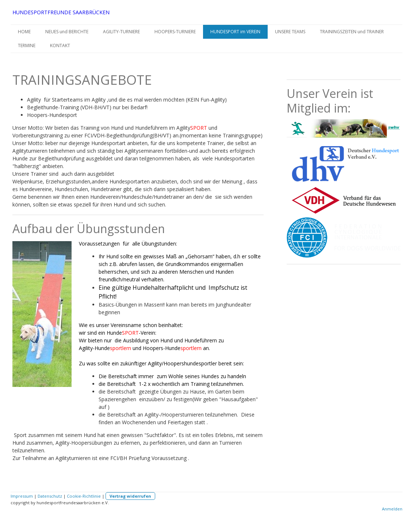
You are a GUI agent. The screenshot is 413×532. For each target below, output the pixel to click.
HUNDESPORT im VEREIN (235, 32)
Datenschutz (50, 496)
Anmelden (392, 509)
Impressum (22, 496)
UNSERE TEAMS (290, 32)
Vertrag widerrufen (130, 496)
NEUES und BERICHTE (67, 32)
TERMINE (27, 45)
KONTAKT (60, 45)
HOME (24, 32)
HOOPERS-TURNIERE (175, 32)
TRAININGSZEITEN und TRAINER (352, 32)
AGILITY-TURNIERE (121, 32)
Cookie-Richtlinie (84, 496)
